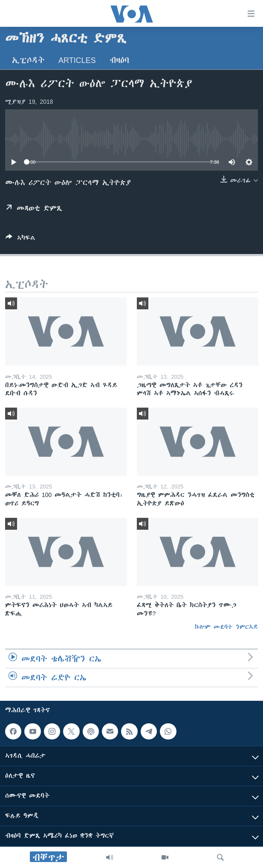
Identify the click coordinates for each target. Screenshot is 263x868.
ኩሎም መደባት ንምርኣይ (226, 627)
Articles (77, 60)
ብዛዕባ (119, 60)
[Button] (20, 239)
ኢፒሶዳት (28, 60)
